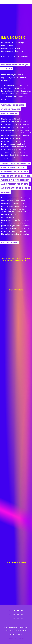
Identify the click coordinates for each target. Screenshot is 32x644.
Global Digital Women (16, 638)
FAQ (6, 627)
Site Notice (10, 631)
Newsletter (23, 627)
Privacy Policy (21, 631)
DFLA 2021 (21, 615)
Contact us (13, 627)
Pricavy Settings (16, 634)
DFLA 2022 (11, 619)
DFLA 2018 (11, 611)
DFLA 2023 (21, 619)
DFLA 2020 (11, 615)
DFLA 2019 (21, 611)
